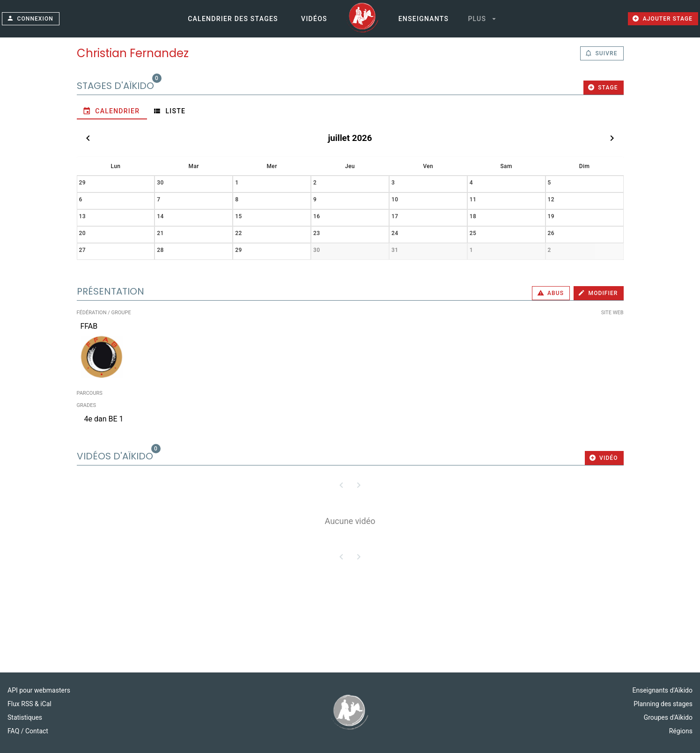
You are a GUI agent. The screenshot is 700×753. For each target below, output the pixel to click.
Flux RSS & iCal (29, 704)
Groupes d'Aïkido (668, 717)
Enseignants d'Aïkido (663, 690)
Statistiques (25, 717)
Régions (681, 731)
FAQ (14, 731)
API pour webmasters (39, 690)
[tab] (112, 111)
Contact (37, 731)
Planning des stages (663, 704)
